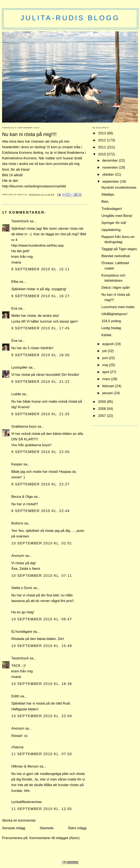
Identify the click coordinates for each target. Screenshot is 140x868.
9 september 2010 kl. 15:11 (41, 269)
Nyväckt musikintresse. (119, 187)
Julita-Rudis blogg (70, 18)
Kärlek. (107, 335)
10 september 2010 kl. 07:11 (42, 576)
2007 (102, 416)
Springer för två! (114, 223)
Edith (15, 696)
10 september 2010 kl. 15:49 (42, 646)
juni (106, 358)
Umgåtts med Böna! (117, 216)
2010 (102, 154)
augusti (108, 344)
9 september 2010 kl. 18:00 (41, 355)
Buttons (17, 523)
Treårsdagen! (112, 209)
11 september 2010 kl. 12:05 (42, 809)
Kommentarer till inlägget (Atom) (54, 838)
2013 (102, 133)
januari (108, 393)
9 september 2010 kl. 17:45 (41, 328)
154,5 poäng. (112, 321)
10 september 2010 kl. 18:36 (42, 684)
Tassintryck (20, 221)
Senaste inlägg (14, 828)
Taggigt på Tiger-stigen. (120, 249)
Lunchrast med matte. (118, 307)
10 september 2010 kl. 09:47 (42, 619)
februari (109, 386)
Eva (14, 308)
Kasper (17, 464)
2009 (102, 402)
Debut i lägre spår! (116, 288)
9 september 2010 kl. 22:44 (41, 511)
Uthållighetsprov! (115, 314)
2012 (102, 140)
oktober (109, 174)
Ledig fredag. (112, 328)
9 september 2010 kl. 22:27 (41, 484)
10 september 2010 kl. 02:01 (42, 543)
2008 (102, 409)
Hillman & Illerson (25, 766)
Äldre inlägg (77, 828)
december (111, 160)
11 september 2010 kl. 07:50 (42, 754)
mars (107, 379)
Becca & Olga (22, 497)
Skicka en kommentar (19, 820)
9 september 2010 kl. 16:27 (41, 296)
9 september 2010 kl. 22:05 (41, 452)
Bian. (106, 202)
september (111, 182)
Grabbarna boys (24, 426)
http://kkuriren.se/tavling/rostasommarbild (34, 186)
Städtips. (108, 195)
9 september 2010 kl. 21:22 (41, 382)
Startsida (47, 828)
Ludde (16, 394)
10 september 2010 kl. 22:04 (42, 716)
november (111, 167)
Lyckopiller (20, 367)
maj (106, 365)
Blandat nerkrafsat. (116, 256)
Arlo (21, 195)
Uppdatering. (111, 230)
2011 (102, 147)
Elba (15, 282)
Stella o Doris (22, 588)
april (106, 372)
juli (105, 351)
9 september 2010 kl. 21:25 (41, 414)
